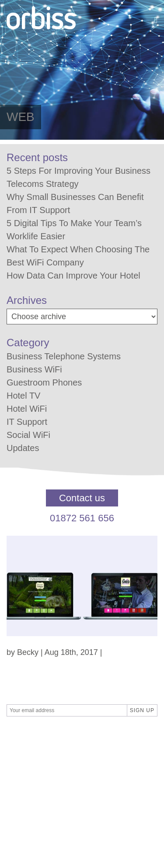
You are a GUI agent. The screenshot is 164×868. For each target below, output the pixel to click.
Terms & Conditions (41, 760)
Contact (20, 772)
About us (22, 796)
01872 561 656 (82, 518)
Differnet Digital (89, 737)
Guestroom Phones (44, 382)
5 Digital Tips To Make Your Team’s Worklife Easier (74, 230)
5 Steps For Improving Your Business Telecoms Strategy (79, 177)
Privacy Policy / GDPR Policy (57, 784)
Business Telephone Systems (64, 356)
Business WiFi (34, 369)
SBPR (47, 737)
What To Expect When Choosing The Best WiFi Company (78, 256)
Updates (23, 448)
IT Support (27, 422)
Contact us (82, 498)
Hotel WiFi (27, 409)
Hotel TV (23, 396)
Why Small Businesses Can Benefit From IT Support (75, 203)
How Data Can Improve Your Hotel (73, 276)
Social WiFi (28, 435)
